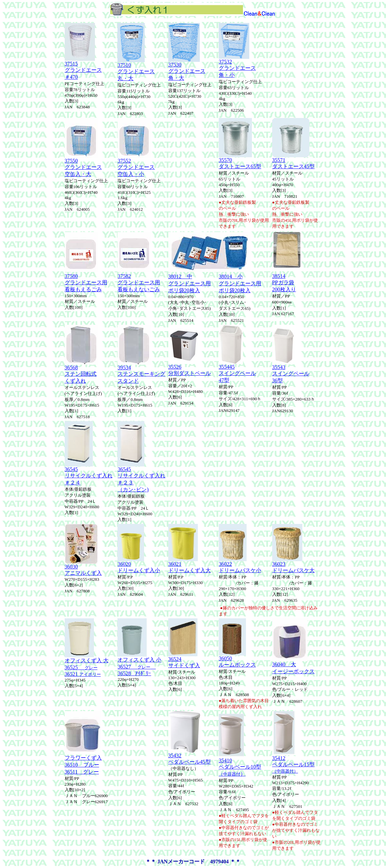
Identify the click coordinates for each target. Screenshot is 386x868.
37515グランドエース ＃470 (83, 68)
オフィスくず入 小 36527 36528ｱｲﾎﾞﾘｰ (139, 664)
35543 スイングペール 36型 (291, 372)
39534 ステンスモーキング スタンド (141, 372)
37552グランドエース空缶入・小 (136, 165)
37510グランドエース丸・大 (136, 69)
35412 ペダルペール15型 (293, 762)
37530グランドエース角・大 (187, 69)
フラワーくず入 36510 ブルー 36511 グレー (83, 762)
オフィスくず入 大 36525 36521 (87, 665)
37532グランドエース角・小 (237, 66)
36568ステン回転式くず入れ (81, 372)
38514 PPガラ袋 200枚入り (284, 283)
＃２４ (73, 483)
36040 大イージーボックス (293, 665)
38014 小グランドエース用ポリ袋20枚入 (240, 283)
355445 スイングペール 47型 (237, 371)
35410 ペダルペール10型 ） (240, 765)
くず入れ (102, 476)
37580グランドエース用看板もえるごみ (86, 283)
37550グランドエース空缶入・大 (83, 165)
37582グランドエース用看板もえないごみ (139, 283)
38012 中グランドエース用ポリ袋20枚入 (190, 283)
